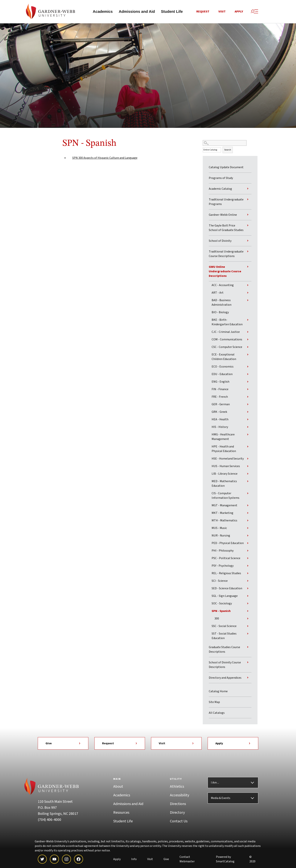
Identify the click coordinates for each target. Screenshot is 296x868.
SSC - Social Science (224, 626)
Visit (222, 12)
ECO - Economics (223, 367)
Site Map (214, 702)
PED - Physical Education (228, 543)
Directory (177, 813)
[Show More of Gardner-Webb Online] (248, 215)
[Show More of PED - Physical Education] (248, 543)
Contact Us (179, 821)
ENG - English (220, 382)
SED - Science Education (227, 589)
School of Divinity (220, 241)
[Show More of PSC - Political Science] (248, 558)
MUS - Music (219, 528)
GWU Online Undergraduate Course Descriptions (225, 272)
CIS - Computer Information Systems (225, 496)
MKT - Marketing (222, 513)
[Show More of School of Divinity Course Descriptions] (248, 662)
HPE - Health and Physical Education (224, 449)
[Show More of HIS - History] (248, 427)
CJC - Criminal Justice (226, 332)
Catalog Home (218, 691)
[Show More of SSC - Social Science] (248, 626)
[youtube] (54, 859)
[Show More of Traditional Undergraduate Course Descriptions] (248, 252)
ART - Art (218, 293)
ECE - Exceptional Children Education (224, 357)
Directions (178, 804)
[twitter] (42, 859)
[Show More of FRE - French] (248, 397)
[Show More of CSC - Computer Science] (248, 347)
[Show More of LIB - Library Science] (248, 474)
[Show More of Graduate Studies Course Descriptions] (248, 647)
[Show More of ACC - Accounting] (248, 285)
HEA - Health (220, 420)
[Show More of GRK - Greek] (248, 412)
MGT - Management (224, 506)
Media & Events (221, 798)
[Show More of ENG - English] (248, 382)
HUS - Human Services (226, 466)
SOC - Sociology (222, 604)
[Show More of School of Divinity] (248, 241)
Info (134, 859)
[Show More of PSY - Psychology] (248, 566)
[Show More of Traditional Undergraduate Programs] (248, 200)
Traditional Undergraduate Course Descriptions (226, 254)
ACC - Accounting (223, 285)
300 (217, 619)
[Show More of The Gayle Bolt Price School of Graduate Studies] (248, 226)
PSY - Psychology (223, 566)
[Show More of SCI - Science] (248, 581)
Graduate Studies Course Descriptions (224, 650)
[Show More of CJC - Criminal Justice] (248, 332)
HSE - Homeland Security (228, 459)
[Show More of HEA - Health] (248, 420)
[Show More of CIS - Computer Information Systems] (248, 493)
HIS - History (220, 427)
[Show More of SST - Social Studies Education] (248, 634)
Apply (239, 12)
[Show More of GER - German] (248, 404)
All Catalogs (217, 713)
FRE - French (220, 397)
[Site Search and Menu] (254, 12)
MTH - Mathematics (224, 521)
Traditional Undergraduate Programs (226, 202)
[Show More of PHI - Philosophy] (248, 551)
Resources (121, 813)
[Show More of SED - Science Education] (248, 589)
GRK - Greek (219, 412)
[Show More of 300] (248, 619)
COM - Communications (227, 340)
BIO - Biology (220, 312)
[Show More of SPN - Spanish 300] (248, 611)
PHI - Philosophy (223, 551)
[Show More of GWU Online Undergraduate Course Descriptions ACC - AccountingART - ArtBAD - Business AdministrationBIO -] (248, 267)
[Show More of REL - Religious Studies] (248, 573)
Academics (103, 12)
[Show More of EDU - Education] (248, 374)
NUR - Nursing (221, 536)
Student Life (172, 12)
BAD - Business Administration (222, 303)
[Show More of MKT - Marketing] (248, 513)
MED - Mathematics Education (224, 484)
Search (228, 150)
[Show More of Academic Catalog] (248, 189)
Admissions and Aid (137, 12)
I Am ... (215, 783)
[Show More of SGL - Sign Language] (248, 596)
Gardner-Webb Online (223, 215)
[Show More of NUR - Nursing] (248, 536)
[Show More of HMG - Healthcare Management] (248, 435)
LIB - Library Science (225, 474)
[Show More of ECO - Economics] (248, 367)
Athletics (177, 787)
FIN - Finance (220, 389)
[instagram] (66, 859)
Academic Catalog (220, 189)
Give (63, 744)
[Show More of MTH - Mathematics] (248, 521)
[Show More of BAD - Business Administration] (248, 300)
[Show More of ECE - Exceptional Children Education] (248, 355)
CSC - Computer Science (227, 347)
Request (203, 12)
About (118, 787)
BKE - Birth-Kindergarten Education (227, 322)
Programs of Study (221, 178)
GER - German (221, 404)
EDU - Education (222, 374)
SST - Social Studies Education (224, 636)
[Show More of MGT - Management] (248, 506)
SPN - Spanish (221, 611)
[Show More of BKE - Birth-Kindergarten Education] (248, 320)
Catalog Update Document (226, 167)
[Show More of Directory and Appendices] (248, 678)
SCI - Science (220, 581)
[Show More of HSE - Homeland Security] (248, 459)
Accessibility (180, 795)
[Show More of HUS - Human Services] (248, 466)
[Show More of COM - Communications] (248, 340)
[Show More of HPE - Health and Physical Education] (248, 447)
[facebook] (79, 859)
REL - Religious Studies (226, 573)
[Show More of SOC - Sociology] (248, 604)
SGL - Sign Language (225, 596)
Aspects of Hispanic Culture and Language (105, 158)
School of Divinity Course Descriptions (225, 665)
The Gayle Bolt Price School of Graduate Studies (226, 228)
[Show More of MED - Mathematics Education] (248, 481)
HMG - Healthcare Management (223, 437)
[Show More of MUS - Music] (248, 528)
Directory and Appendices (225, 678)
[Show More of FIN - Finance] (248, 389)
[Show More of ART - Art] (248, 293)
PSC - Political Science (226, 558)
